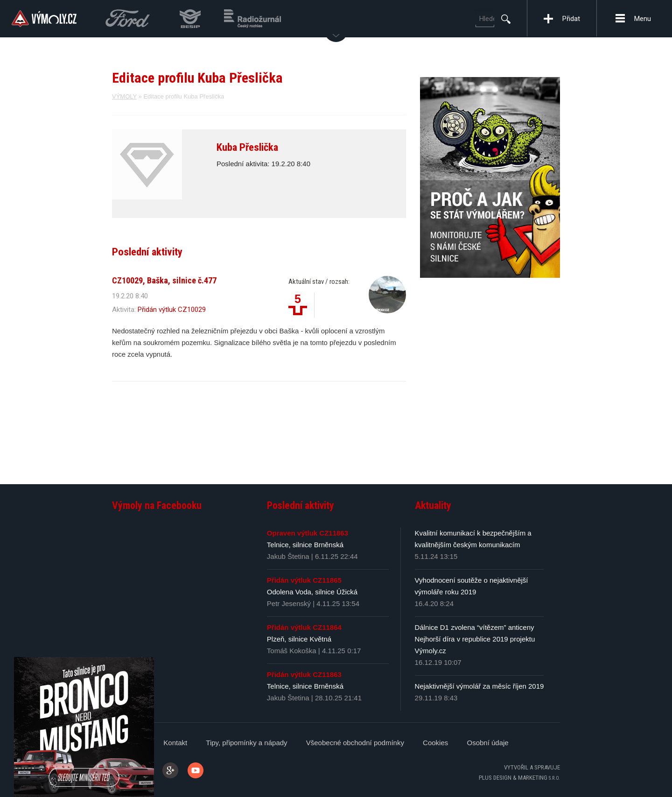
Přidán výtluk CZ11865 (304, 580)
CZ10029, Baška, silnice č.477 (164, 280)
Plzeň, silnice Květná (299, 639)
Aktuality (433, 505)
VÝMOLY (124, 96)
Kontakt (175, 743)
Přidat (571, 19)
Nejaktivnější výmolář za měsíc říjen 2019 (479, 686)
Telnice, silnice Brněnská (305, 545)
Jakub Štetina (288, 556)
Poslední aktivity (301, 505)
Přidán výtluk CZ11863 (304, 674)
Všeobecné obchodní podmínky (355, 743)
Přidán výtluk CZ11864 (304, 627)
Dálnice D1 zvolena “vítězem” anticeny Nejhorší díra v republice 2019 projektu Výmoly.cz (475, 639)
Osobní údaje (487, 743)
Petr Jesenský (289, 603)
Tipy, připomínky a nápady (246, 743)
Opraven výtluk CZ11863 (308, 533)
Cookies (435, 743)
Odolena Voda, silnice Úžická (312, 592)
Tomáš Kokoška (292, 651)
